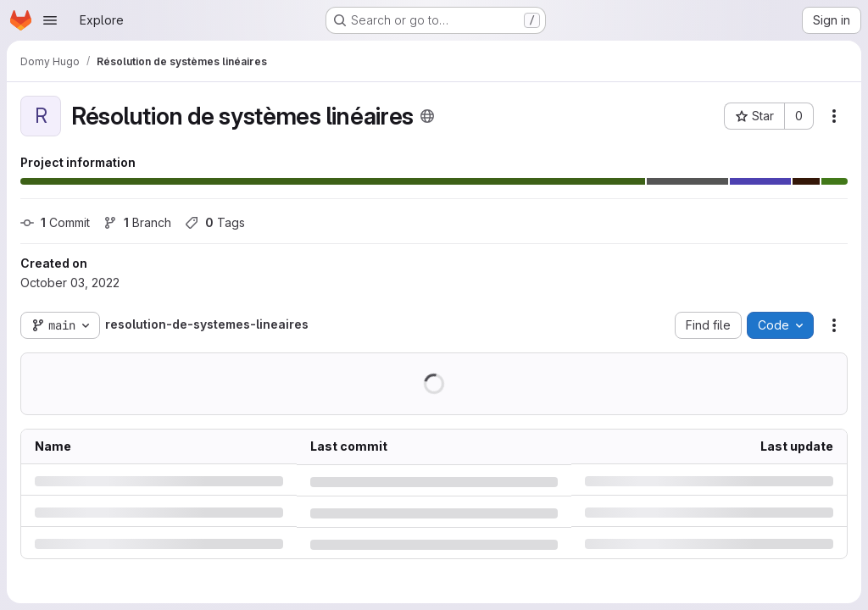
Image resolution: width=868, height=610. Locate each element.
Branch (137, 222)
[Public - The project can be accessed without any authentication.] (427, 116)
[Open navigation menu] (50, 20)
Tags (215, 222)
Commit (55, 222)
